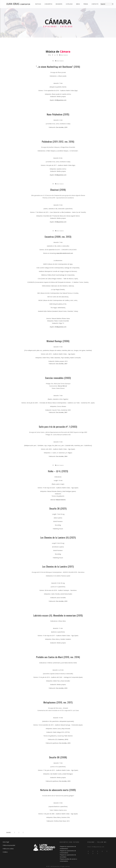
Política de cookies (8, 849)
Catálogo (69, 4)
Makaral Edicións (61, 500)
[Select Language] (107, 4)
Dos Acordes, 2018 (62, 127)
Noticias (38, 4)
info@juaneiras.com (60, 100)
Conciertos (48, 4)
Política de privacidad (9, 845)
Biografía (59, 4)
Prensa (86, 4)
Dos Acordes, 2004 (62, 456)
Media (78, 4)
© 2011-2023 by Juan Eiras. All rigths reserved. (58, 866)
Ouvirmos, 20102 (63, 739)
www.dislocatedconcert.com (65, 253)
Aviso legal (6, 842)
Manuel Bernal (62, 386)
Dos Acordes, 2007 (62, 364)
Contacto (95, 4)
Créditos (5, 852)
